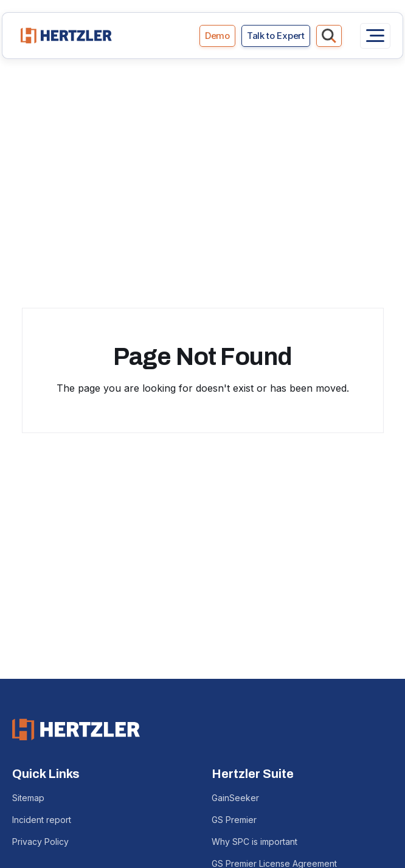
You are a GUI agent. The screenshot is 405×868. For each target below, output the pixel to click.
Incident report (42, 820)
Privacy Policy (40, 842)
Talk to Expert (276, 36)
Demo (217, 36)
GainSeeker (235, 798)
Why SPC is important (254, 842)
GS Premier (234, 820)
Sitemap (28, 798)
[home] (63, 36)
